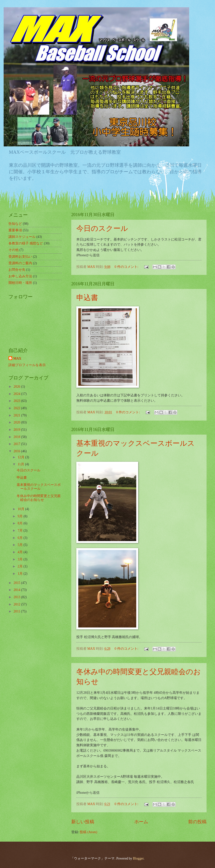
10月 (21, 509)
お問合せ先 (17, 270)
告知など (15, 224)
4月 (21, 552)
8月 (21, 523)
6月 (21, 538)
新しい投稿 (83, 822)
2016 (17, 451)
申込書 (87, 298)
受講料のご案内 (20, 263)
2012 (17, 604)
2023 (17, 401)
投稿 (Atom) (88, 832)
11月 (21, 464)
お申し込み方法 (20, 276)
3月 (21, 559)
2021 (17, 415)
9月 (21, 516)
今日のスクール (102, 228)
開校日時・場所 (20, 283)
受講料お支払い (20, 257)
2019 (17, 430)
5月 (21, 545)
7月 (21, 531)
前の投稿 (197, 822)
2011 (17, 611)
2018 (17, 437)
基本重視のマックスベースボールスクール (39, 487)
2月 (21, 566)
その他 (14, 250)
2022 (17, 408)
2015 (17, 583)
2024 (17, 394)
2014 (17, 590)
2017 (17, 444)
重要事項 (15, 230)
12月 (21, 457)
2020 (17, 422)
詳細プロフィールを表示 (27, 365)
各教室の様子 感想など (26, 243)
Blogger (138, 858)
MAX (17, 359)
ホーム (141, 822)
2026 (17, 387)
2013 (17, 597)
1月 (21, 574)
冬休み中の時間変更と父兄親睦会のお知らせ (39, 498)
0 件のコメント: (127, 267)
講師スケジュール (22, 237)
